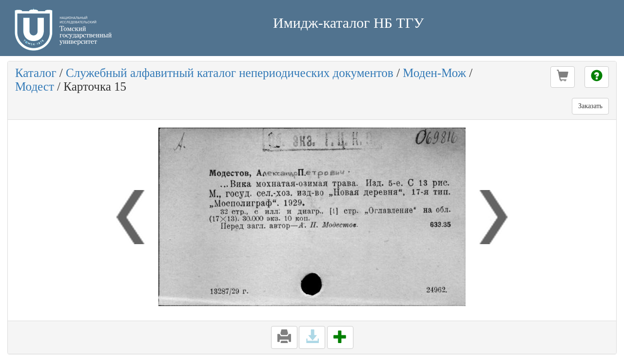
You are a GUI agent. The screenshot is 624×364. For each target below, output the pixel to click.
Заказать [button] (590, 106)
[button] (563, 77)
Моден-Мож (434, 73)
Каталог (36, 73)
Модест (35, 86)
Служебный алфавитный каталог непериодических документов (230, 73)
